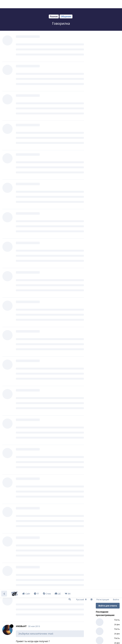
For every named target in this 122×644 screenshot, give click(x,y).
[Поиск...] (70, 10)
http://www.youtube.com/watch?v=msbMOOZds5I (43, 259)
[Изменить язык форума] (81, 10)
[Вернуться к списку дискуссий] (4, 4)
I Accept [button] (111, 638)
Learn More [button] (63, 638)
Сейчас (100, 134)
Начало (100, 81)
